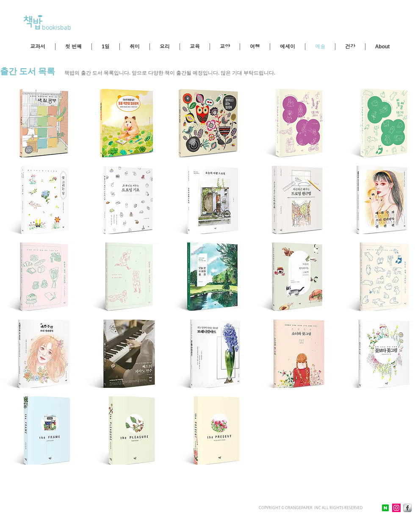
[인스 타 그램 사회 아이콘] (396, 508)
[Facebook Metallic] (407, 508)
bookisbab (56, 27)
